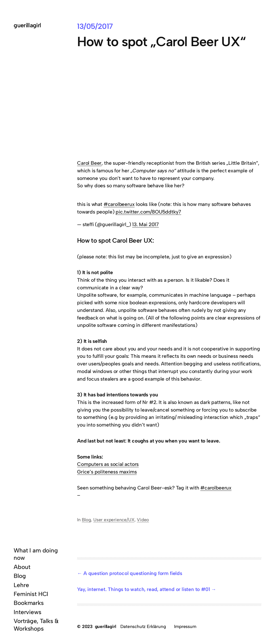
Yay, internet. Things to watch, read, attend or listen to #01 (143, 589)
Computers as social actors (108, 464)
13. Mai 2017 (145, 224)
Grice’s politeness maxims (107, 472)
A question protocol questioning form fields (133, 573)
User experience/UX (114, 520)
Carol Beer (89, 163)
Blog (86, 520)
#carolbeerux (119, 204)
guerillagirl (27, 25)
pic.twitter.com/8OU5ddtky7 (148, 212)
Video (143, 520)
